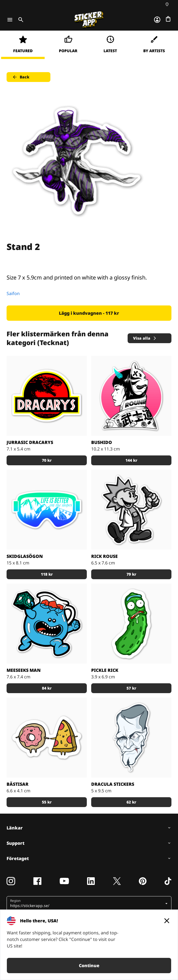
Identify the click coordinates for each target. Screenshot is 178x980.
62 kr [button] (131, 802)
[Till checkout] (168, 19)
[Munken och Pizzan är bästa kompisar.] (47, 738)
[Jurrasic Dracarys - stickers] (47, 396)
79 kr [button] (131, 574)
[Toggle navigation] (10, 20)
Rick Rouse (104, 556)
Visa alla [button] (145, 338)
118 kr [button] (47, 574)
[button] (87, 904)
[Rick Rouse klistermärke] (131, 510)
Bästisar (18, 784)
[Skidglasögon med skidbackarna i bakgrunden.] (47, 510)
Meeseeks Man (24, 670)
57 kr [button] (131, 688)
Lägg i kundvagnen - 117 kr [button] (89, 313)
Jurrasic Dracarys (30, 442)
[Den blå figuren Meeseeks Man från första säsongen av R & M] (47, 624)
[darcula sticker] (131, 738)
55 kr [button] (47, 802)
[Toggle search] (20, 20)
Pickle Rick (105, 670)
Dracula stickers (113, 784)
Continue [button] (89, 966)
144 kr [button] (131, 460)
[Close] (167, 921)
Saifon (13, 293)
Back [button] (21, 77)
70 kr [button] (47, 460)
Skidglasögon (25, 556)
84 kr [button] (47, 688)
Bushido (102, 442)
